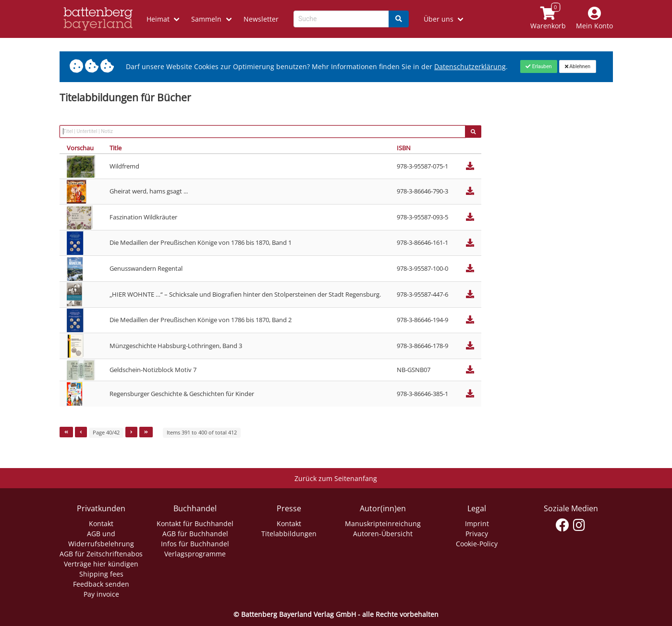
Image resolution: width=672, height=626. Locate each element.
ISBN (404, 148)
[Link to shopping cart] (548, 19)
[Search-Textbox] (341, 19)
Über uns (439, 19)
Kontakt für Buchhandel (195, 524)
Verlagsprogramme (195, 554)
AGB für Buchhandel (195, 534)
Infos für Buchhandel (195, 544)
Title (116, 148)
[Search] (399, 19)
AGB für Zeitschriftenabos (101, 554)
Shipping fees (101, 574)
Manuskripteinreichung (383, 524)
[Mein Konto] (594, 19)
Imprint (477, 524)
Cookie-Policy (477, 544)
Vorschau (80, 148)
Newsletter (261, 19)
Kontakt (101, 524)
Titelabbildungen (289, 534)
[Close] (539, 66)
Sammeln (206, 19)
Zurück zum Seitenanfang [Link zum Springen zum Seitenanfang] (336, 478)
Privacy (477, 534)
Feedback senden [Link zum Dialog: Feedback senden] (101, 584)
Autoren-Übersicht (383, 534)
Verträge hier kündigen (101, 564)
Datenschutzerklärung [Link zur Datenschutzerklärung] (470, 66)
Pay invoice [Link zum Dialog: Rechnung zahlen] (101, 594)
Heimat (158, 19)
